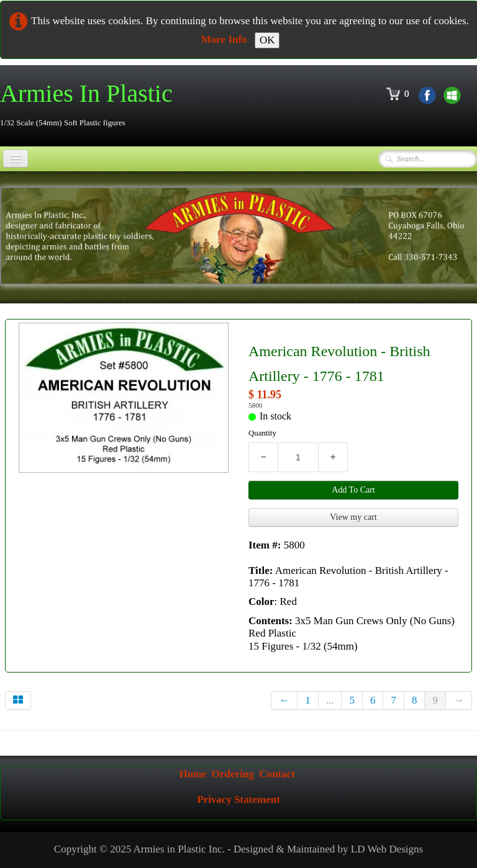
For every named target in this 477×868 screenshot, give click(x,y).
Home (193, 774)
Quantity (262, 433)
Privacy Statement (238, 799)
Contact (277, 774)
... (330, 700)
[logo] (91, 105)
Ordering (233, 774)
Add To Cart (353, 490)
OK (267, 40)
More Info (224, 39)
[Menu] (16, 159)
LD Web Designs (387, 849)
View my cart (353, 517)
